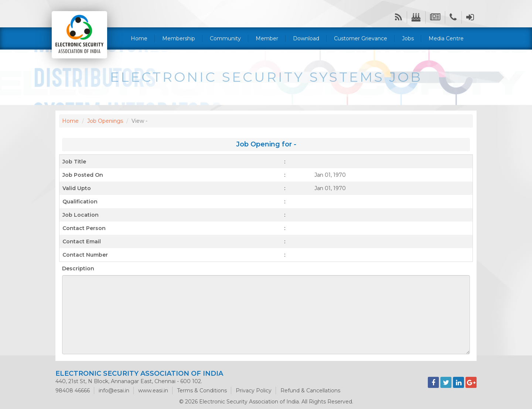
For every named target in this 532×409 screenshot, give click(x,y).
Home (139, 38)
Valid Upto (77, 188)
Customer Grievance (361, 38)
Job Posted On (83, 175)
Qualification (80, 202)
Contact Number (85, 255)
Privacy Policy (254, 391)
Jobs (408, 38)
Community (225, 38)
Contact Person (84, 228)
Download (306, 38)
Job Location (81, 215)
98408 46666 (73, 391)
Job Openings (105, 121)
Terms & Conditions (202, 391)
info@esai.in (114, 391)
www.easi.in (153, 391)
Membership (179, 38)
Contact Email (82, 241)
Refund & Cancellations (310, 391)
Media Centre (446, 38)
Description (78, 268)
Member (267, 38)
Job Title (74, 162)
